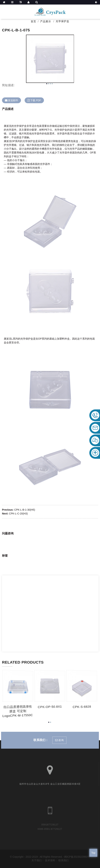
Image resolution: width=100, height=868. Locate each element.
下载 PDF (36, 100)
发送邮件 (13, 100)
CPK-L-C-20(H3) (18, 514)
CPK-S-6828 (82, 707)
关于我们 (37, 860)
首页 (33, 21)
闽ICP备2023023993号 (77, 857)
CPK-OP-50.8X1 (50, 707)
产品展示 (46, 21)
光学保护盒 (62, 21)
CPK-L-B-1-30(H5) (25, 510)
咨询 (61, 740)
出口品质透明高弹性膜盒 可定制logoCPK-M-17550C (19, 711)
